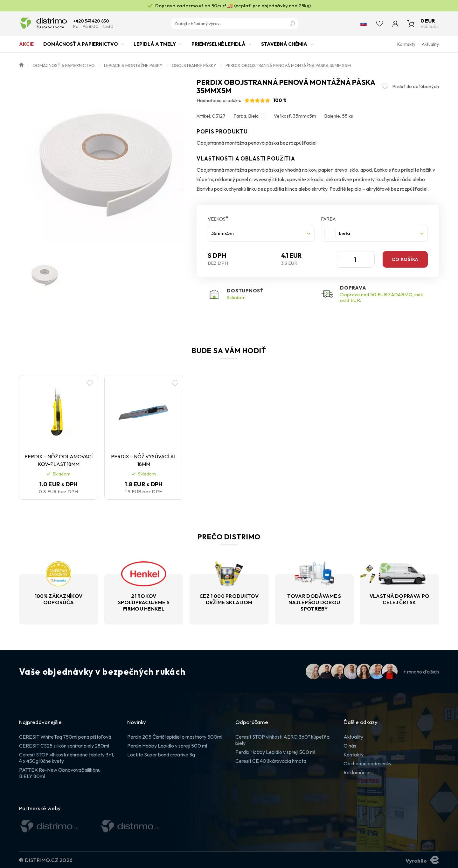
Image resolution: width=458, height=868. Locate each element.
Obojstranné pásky (194, 65)
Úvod (21, 65)
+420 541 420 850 (91, 21)
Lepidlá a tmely (155, 47)
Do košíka (405, 259)
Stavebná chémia (284, 47)
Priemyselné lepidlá (219, 47)
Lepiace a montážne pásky (133, 65)
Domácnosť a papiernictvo (81, 47)
